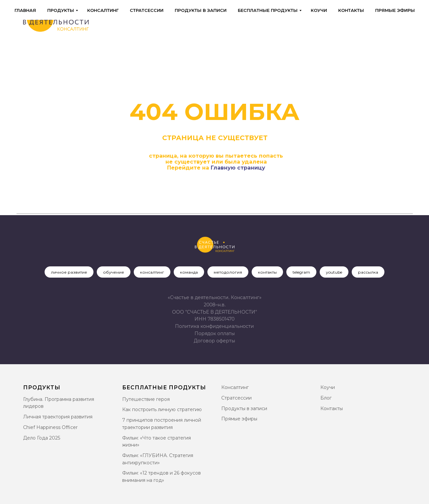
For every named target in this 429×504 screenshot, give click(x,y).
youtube (334, 272)
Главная (25, 10)
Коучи (319, 10)
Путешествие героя (146, 399)
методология (228, 272)
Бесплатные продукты (268, 10)
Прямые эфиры (395, 10)
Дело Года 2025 (42, 438)
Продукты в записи (201, 10)
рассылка (368, 272)
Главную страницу (238, 168)
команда (189, 272)
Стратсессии (147, 10)
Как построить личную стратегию (162, 409)
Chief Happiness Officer (50, 427)
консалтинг (152, 272)
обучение (114, 272)
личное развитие (69, 272)
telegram (301, 272)
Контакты (351, 10)
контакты (267, 272)
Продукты (61, 10)
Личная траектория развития (58, 417)
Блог (326, 398)
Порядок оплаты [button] (215, 333)
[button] (214, 341)
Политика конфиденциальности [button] (214, 326)
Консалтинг (103, 10)
